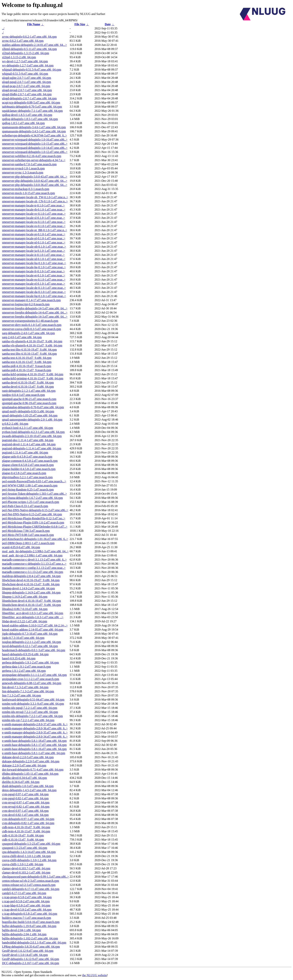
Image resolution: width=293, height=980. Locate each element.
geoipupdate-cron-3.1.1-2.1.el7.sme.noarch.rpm (31, 679)
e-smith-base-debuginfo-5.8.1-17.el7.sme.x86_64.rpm (34, 745)
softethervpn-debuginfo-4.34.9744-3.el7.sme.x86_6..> (34, 135)
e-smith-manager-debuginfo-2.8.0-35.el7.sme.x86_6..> (35, 732)
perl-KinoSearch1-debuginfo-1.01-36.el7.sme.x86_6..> (35, 539)
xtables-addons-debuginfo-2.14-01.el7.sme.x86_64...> (34, 45)
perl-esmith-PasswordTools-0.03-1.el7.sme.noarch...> (34, 481)
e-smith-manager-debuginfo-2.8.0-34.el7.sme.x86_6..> (35, 737)
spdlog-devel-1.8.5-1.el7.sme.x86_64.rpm (27, 115)
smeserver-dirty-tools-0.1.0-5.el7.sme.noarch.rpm (32, 325)
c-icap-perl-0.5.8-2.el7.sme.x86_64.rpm (26, 901)
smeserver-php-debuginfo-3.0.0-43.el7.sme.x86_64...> (35, 177)
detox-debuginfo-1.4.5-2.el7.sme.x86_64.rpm (29, 790)
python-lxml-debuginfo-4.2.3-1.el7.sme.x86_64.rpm (33, 432)
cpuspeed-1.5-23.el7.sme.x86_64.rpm (25, 848)
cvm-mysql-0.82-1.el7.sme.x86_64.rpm (26, 807)
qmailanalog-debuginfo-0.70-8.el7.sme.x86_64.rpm (33, 407)
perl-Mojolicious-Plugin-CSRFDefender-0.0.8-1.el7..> (35, 527)
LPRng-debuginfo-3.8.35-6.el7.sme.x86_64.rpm (31, 947)
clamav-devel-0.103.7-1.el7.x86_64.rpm (26, 868)
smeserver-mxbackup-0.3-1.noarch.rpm (26, 189)
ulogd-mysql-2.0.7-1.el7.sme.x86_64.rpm (27, 90)
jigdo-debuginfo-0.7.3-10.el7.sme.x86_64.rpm (30, 634)
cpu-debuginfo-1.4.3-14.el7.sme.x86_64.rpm (29, 852)
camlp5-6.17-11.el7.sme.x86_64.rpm (24, 893)
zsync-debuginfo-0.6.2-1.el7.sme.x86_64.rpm (29, 37)
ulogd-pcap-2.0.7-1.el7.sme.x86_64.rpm (26, 86)
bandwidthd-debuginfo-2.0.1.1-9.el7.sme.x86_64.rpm (34, 942)
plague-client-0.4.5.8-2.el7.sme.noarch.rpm (28, 465)
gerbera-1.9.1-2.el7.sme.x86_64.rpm (24, 671)
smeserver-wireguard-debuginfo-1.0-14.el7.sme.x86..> (35, 148)
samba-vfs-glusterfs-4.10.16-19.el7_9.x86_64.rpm (32, 341)
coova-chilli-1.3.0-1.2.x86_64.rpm (23, 864)
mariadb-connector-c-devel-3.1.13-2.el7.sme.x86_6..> (34, 560)
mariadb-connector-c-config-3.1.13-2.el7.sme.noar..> (34, 568)
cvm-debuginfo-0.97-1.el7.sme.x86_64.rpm (28, 819)
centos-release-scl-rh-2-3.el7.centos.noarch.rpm (31, 881)
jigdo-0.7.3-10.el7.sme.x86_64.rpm (23, 638)
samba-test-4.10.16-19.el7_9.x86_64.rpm (27, 358)
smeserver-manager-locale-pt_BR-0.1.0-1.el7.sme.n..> (35, 230)
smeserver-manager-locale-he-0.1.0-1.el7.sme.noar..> (34, 267)
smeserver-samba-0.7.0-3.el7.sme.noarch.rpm (29, 164)
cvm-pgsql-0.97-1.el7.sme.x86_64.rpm (25, 794)
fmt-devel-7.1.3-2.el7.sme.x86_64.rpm (25, 687)
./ (3, 32)
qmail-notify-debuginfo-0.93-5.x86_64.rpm (28, 411)
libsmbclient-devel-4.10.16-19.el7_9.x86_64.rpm (31, 601)
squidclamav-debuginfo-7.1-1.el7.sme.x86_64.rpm (32, 111)
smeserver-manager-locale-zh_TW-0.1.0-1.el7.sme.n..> (35, 197)
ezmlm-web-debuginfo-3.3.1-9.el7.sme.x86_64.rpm (33, 704)
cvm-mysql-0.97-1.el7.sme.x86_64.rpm (26, 802)
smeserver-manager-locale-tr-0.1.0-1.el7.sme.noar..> (33, 205)
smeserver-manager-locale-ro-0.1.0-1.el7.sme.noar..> (34, 226)
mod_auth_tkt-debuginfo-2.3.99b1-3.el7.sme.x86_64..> (35, 551)
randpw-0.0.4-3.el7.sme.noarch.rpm (23, 395)
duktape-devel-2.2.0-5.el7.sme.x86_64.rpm (28, 757)
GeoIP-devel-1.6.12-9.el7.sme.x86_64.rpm (28, 951)
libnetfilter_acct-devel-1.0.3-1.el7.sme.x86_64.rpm (33, 613)
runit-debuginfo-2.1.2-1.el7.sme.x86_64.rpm (29, 391)
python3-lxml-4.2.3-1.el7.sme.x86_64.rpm (28, 428)
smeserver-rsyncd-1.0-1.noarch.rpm (23, 168)
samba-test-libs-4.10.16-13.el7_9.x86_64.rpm (29, 354)
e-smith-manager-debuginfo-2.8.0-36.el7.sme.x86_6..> (35, 728)
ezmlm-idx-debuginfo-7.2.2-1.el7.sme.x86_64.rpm (32, 716)
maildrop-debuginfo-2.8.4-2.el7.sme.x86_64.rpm (31, 576)
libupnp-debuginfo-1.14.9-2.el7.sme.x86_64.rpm (31, 592)
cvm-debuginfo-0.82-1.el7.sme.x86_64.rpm (28, 823)
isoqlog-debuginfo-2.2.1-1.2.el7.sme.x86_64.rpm (31, 642)
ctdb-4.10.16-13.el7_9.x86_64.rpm (23, 840)
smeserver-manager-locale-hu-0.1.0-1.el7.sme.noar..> (34, 263)
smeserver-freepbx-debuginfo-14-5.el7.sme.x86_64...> (35, 308)
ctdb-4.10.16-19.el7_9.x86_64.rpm (23, 835)
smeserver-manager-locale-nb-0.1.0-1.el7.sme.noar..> (34, 247)
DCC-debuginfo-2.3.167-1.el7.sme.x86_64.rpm (31, 963)
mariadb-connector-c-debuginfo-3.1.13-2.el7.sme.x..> (34, 564)
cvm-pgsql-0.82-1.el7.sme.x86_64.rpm (25, 798)
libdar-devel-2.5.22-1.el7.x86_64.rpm (25, 621)
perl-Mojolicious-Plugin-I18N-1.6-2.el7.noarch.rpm (33, 522)
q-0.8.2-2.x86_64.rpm (15, 424)
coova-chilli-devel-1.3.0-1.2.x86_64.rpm (26, 856)
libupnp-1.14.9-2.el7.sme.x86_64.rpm (25, 597)
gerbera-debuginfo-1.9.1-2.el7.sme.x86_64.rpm (30, 662)
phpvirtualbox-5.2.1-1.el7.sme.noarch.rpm (27, 477)
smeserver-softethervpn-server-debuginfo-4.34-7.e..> (34, 160)
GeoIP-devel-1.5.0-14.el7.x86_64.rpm (25, 955)
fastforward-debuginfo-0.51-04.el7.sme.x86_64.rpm (33, 700)
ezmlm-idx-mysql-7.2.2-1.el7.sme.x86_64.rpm (30, 712)
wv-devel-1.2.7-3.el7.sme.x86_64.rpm (25, 61)
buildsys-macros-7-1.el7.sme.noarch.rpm (27, 918)
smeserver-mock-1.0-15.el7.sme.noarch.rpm (28, 193)
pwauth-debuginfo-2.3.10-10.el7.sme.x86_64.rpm (32, 436)
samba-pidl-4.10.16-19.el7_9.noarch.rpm (27, 366)
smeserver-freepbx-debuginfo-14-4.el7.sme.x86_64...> (35, 312)
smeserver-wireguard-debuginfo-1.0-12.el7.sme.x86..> (35, 152)
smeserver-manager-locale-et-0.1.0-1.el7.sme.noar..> (34, 275)
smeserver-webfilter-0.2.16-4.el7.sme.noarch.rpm (32, 156)
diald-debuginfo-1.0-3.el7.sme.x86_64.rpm (28, 786)
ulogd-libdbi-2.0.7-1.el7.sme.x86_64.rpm (27, 94)
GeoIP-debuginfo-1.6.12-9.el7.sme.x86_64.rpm (31, 959)
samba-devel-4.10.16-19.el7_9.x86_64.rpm (28, 382)
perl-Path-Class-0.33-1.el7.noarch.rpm (25, 506)
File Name (34, 24)
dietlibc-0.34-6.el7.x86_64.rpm (21, 782)
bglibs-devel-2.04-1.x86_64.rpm (21, 930)
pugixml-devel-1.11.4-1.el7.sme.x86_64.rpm (29, 444)
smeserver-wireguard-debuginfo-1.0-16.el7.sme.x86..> (35, 140)
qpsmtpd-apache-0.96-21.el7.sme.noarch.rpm (29, 399)
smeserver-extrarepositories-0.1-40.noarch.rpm (30, 321)
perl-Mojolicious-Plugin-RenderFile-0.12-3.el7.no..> (34, 518)
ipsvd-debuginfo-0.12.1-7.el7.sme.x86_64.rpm (30, 646)
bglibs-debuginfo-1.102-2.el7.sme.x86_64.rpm (30, 938)
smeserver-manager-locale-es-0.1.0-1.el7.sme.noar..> (34, 280)
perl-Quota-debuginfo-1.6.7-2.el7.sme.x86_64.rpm (32, 498)
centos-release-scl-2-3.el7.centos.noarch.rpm (29, 885)
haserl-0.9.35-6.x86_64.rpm (19, 658)
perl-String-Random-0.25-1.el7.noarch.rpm (28, 490)
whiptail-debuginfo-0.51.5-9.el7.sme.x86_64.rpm (32, 70)
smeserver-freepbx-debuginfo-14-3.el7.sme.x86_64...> (35, 317)
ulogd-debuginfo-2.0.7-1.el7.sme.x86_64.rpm (29, 98)
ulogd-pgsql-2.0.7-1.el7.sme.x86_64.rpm (27, 82)
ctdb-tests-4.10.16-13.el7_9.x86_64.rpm (26, 831)
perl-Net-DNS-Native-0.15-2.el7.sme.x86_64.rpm (32, 514)
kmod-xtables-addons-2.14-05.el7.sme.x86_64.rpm (33, 630)
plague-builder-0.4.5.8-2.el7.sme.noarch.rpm (29, 469)
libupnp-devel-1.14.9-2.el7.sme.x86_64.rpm (28, 588)
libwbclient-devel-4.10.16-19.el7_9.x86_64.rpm (31, 580)
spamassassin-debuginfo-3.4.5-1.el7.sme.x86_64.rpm (34, 131)
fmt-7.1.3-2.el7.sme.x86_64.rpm (21, 695)
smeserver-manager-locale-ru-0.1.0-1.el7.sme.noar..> (34, 222)
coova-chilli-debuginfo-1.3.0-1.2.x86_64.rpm (29, 860)
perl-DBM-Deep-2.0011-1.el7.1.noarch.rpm (28, 543)
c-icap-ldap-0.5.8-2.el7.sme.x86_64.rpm (26, 905)
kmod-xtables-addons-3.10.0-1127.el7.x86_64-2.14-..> (35, 625)
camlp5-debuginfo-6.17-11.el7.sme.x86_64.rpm (31, 889)
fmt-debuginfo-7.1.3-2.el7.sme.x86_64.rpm (28, 691)
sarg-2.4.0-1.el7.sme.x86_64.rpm (22, 337)
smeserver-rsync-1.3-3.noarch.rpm (23, 172)
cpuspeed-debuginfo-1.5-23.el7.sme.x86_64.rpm (31, 844)
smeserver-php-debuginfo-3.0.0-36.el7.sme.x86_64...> (35, 185)
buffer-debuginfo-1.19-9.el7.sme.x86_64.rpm (29, 926)
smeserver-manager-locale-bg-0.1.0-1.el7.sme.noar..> (34, 296)
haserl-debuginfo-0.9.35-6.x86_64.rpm (25, 654)
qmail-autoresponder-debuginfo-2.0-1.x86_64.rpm (32, 420)
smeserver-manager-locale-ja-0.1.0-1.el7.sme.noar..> (34, 251)
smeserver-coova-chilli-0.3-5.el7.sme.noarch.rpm (32, 329)
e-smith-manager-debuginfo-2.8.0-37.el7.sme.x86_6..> (35, 724)
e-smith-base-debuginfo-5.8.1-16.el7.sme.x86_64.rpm (34, 749)
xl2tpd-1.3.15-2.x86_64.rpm (19, 57)
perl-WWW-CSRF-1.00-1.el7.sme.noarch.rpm (30, 485)
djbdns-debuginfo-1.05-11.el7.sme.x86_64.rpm (30, 774)
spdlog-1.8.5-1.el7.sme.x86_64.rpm (23, 123)
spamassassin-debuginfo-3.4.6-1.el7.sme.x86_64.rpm (34, 127)
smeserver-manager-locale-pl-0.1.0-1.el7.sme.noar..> (34, 238)
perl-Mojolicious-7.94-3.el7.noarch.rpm (26, 531)
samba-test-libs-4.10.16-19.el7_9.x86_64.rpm (29, 350)
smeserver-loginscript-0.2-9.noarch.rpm (26, 304)
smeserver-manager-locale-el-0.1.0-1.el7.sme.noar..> (34, 284)
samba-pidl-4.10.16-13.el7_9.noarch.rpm (27, 370)
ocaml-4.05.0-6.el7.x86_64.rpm (21, 547)
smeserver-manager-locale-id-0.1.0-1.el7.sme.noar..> (34, 259)
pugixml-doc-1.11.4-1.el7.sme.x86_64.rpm (28, 440)
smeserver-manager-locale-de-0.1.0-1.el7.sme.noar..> (34, 288)
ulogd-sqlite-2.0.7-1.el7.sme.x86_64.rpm (27, 78)
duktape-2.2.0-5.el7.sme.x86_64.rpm (24, 765)
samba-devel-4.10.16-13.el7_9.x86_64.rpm (28, 387)
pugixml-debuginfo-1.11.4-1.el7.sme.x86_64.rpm (32, 448)
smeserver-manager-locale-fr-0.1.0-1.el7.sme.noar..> (33, 271)
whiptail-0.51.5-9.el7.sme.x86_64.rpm (25, 74)
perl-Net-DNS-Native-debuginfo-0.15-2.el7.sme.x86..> (35, 510)
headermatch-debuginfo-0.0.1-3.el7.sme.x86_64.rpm (34, 650)
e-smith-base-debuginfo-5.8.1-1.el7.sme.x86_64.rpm (34, 753)
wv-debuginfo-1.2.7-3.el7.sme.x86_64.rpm (28, 65)
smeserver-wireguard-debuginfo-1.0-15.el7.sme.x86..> (35, 144)
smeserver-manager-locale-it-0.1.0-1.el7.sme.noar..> (33, 255)
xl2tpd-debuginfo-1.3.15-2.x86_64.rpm (26, 53)
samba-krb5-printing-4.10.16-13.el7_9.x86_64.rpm (33, 378)
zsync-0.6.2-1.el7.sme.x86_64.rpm (23, 41)
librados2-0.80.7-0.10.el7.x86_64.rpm (25, 609)
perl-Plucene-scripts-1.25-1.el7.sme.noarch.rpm (31, 502)
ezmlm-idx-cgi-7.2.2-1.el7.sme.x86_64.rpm (28, 720)
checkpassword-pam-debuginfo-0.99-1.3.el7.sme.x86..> (36, 877)
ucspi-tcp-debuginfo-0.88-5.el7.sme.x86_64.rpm (31, 102)
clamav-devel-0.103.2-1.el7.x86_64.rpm (26, 872)
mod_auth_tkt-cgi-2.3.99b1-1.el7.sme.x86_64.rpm (32, 555)
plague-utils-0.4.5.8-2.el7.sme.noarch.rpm (27, 457)
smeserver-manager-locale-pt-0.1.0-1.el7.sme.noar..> (34, 234)
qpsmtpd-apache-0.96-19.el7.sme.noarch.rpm (29, 403)
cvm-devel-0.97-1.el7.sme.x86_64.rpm (25, 811)
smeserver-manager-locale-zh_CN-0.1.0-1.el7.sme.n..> (35, 201)
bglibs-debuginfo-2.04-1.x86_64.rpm (24, 934)
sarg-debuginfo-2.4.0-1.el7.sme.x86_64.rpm (28, 333)
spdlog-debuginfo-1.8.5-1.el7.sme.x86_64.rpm (30, 119)
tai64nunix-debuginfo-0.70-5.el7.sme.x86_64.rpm (32, 107)
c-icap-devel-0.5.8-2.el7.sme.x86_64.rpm (27, 910)
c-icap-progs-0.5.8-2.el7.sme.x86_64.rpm (27, 897)
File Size (80, 24)
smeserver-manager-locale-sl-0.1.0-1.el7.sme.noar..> (34, 218)
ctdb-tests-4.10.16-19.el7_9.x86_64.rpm (26, 827)
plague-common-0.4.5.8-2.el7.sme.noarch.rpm (30, 461)
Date (108, 24)
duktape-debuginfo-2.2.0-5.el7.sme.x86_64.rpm (31, 761)
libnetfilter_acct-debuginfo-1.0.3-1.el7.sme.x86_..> (33, 617)
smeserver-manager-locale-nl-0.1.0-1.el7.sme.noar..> (34, 242)
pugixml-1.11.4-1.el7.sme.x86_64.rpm (25, 452)
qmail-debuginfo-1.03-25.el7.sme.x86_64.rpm (30, 415)
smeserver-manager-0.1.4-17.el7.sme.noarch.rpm (31, 300)
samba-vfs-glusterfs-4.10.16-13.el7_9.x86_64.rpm (32, 345)
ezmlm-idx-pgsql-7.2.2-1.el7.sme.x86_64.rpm (30, 708)
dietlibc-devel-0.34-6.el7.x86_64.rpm (24, 778)
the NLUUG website (95, 975)
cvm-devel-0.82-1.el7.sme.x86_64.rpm (25, 815)
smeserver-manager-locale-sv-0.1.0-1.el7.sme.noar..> (34, 214)
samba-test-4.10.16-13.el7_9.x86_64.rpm (27, 362)
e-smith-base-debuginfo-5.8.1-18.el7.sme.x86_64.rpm (34, 741)
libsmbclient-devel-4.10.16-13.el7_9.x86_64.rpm (31, 605)
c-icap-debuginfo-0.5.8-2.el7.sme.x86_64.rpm (30, 914)
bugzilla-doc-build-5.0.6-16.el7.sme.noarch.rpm (31, 922)
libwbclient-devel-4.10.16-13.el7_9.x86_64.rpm (31, 584)
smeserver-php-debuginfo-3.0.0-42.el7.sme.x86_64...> (35, 181)
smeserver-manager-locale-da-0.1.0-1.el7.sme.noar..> (34, 292)
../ (3, 28)
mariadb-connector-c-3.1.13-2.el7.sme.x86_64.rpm (33, 572)
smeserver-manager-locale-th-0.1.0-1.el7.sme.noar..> (34, 210)
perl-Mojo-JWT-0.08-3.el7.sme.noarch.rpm (28, 535)
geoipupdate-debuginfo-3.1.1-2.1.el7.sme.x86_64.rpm (34, 675)
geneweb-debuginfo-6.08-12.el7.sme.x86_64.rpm (32, 683)
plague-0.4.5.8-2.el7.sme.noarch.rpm (24, 473)
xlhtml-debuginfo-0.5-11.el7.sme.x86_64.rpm (29, 49)
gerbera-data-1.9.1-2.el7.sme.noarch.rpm (26, 667)
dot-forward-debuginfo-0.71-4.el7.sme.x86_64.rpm (33, 770)
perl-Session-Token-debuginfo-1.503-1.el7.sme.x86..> (34, 494)
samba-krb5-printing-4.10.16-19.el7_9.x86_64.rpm (33, 374)
